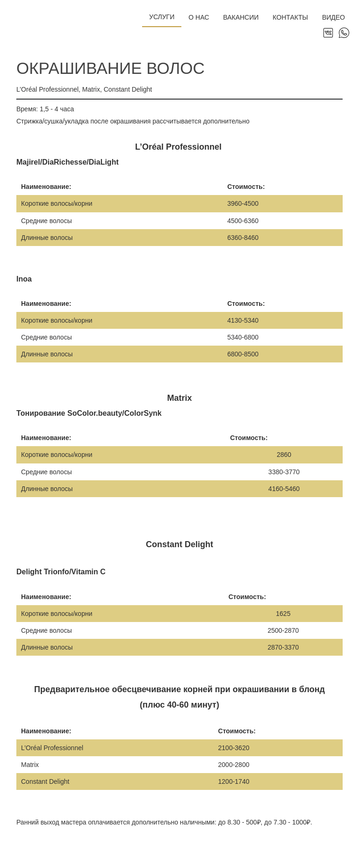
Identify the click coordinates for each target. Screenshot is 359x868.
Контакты (290, 17)
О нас (199, 17)
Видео (334, 17)
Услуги (162, 17)
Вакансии (241, 17)
